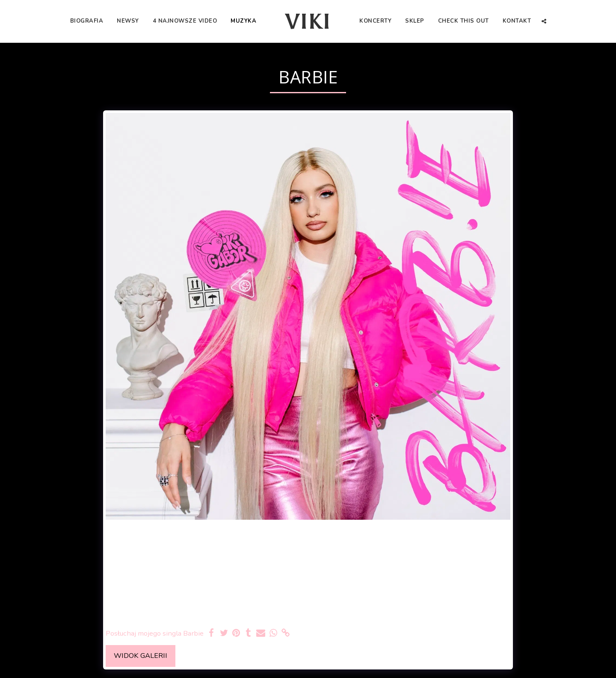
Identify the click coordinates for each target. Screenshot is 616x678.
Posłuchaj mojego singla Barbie (155, 633)
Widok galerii (141, 656)
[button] (544, 21)
